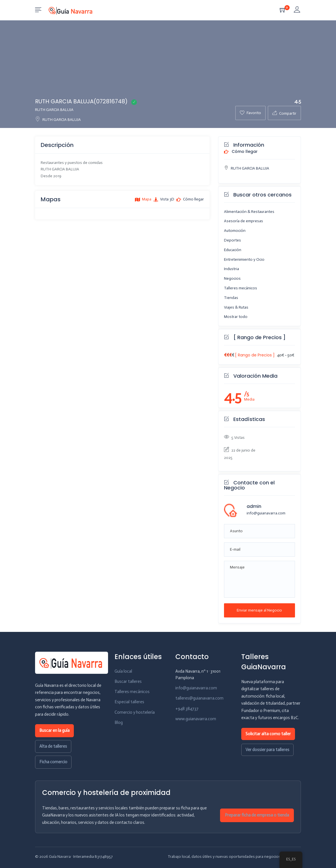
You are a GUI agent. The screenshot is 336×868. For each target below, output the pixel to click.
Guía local (123, 671)
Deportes (232, 240)
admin (254, 506)
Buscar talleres (128, 681)
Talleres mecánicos (241, 288)
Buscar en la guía (54, 730)
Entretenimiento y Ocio (244, 259)
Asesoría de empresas (244, 221)
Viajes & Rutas (236, 307)
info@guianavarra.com (266, 513)
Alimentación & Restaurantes (249, 212)
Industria (231, 269)
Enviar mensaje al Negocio (259, 610)
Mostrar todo (236, 317)
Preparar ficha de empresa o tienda (257, 815)
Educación (233, 250)
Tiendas (231, 298)
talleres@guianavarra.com (199, 698)
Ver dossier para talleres (267, 750)
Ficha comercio (53, 762)
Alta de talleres (53, 746)
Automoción (235, 231)
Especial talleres (129, 702)
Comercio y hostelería (135, 712)
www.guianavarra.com (196, 719)
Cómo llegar (241, 152)
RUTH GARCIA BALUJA (58, 120)
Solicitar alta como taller (268, 734)
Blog (119, 722)
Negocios (232, 278)
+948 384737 (187, 709)
